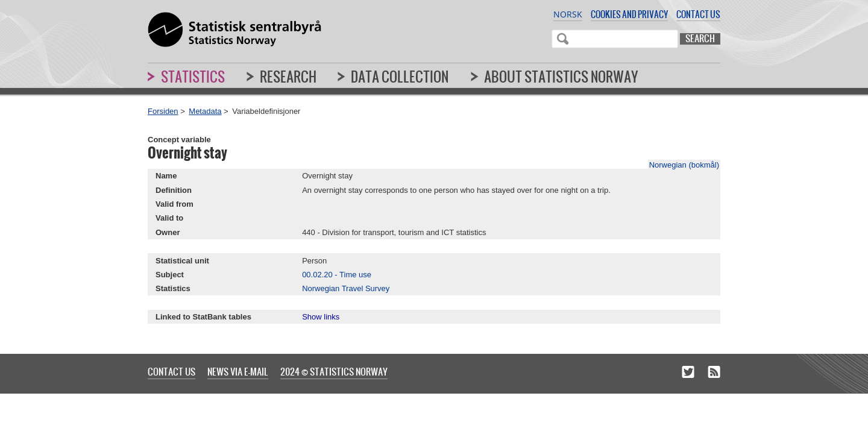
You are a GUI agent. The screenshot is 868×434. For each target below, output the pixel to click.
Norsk (568, 14)
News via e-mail (238, 371)
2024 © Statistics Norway (334, 371)
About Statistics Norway (561, 77)
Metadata (205, 111)
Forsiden (163, 111)
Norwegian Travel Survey (346, 288)
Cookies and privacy (629, 14)
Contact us (698, 14)
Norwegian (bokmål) (684, 165)
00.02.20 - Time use (337, 275)
